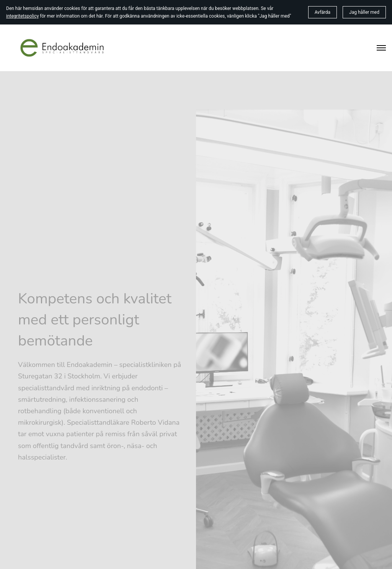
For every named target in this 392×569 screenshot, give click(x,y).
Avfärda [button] (323, 12)
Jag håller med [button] (364, 12)
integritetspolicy (22, 16)
